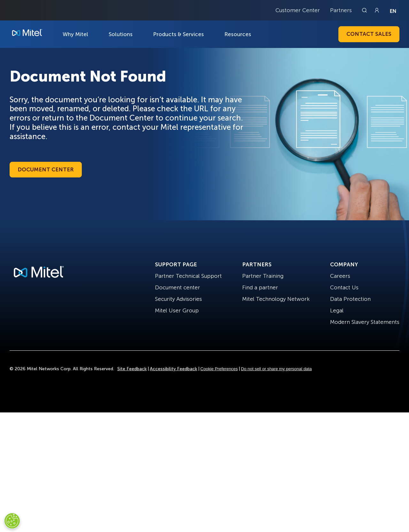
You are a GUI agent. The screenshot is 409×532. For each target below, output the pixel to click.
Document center (177, 287)
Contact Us (344, 287)
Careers (340, 276)
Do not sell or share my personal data (276, 369)
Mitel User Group (177, 310)
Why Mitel (75, 34)
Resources (238, 34)
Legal (337, 310)
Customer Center (298, 10)
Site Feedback (132, 369)
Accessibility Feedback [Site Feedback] (174, 369)
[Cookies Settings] (12, 521)
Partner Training (263, 276)
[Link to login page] (377, 10)
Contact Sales (369, 34)
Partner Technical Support (188, 276)
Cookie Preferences (219, 369)
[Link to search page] (365, 10)
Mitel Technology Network (276, 299)
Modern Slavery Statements (365, 322)
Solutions (121, 34)
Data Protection (350, 299)
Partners (341, 10)
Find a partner (260, 287)
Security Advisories (178, 299)
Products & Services (178, 34)
